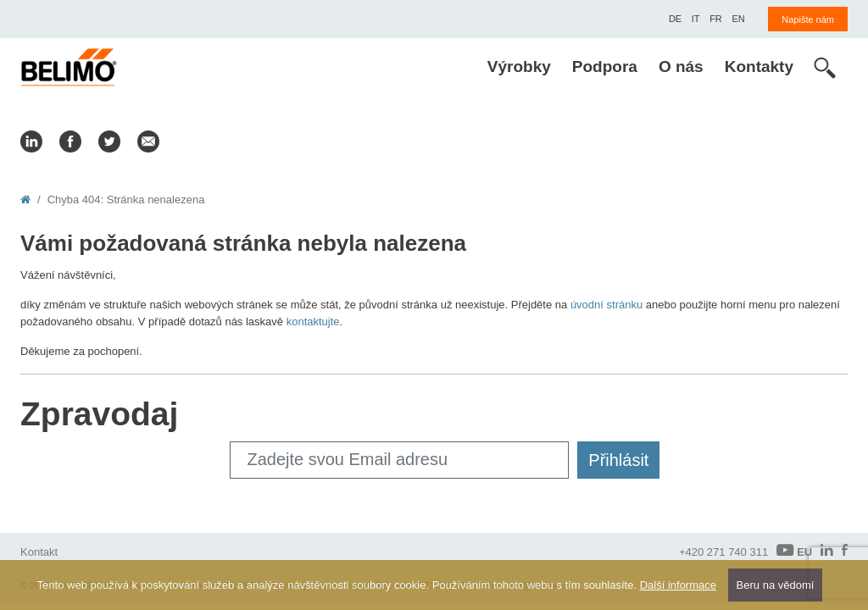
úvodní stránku (606, 305)
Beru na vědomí (776, 585)
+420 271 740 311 (723, 552)
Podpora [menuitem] (605, 67)
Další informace (678, 585)
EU (794, 551)
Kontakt (39, 552)
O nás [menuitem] (681, 67)
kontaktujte (313, 322)
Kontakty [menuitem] (759, 67)
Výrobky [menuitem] (519, 67)
